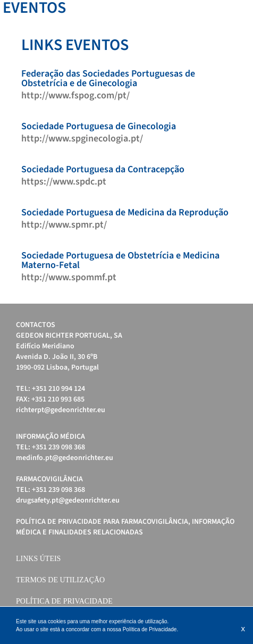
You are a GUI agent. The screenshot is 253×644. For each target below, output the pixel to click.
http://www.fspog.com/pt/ (75, 96)
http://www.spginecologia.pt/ (82, 139)
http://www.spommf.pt (69, 278)
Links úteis (38, 559)
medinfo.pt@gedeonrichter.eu (65, 458)
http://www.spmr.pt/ (64, 225)
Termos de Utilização (60, 580)
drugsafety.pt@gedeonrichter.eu (68, 500)
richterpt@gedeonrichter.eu (61, 410)
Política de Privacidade (64, 601)
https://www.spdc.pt (64, 182)
